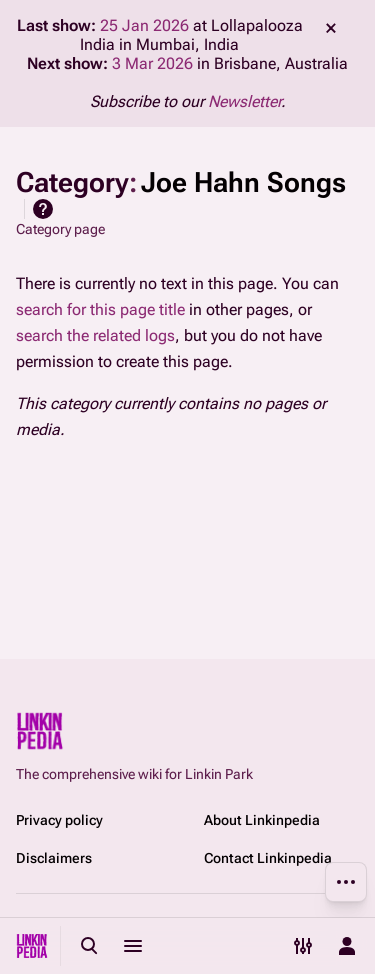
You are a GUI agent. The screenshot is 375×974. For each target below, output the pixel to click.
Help (43, 209)
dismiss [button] (331, 28)
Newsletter (244, 101)
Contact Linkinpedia (268, 858)
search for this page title (100, 309)
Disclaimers (54, 858)
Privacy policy (59, 820)
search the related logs (95, 335)
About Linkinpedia (262, 820)
